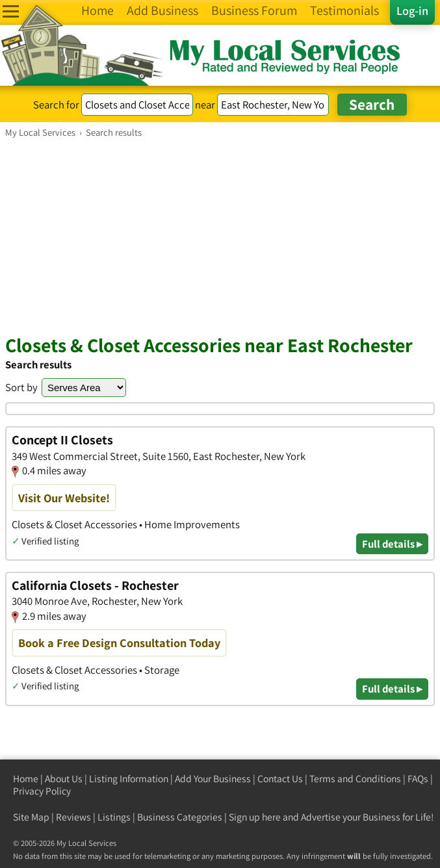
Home (26, 779)
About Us (64, 779)
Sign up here (255, 817)
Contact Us (280, 779)
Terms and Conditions (355, 779)
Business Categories (180, 817)
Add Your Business (213, 779)
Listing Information (129, 779)
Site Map (31, 817)
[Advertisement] (220, 236)
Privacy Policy (42, 791)
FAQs (418, 779)
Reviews (73, 817)
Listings (114, 817)
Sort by (21, 387)
